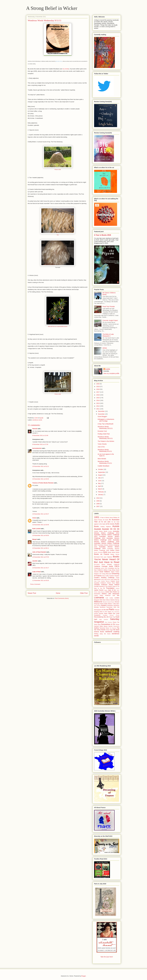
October (101, 469)
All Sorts (106, 520)
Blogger (84, 976)
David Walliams (105, 572)
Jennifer (35, 561)
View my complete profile (111, 373)
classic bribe (104, 568)
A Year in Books (105, 518)
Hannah (35, 429)
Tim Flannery (113, 628)
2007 (98, 506)
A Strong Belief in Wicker (52, 8)
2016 (98, 395)
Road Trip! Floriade (109, 307)
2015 (98, 398)
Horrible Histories (99, 586)
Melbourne (98, 602)
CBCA (117, 566)
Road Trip (112, 617)
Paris (111, 609)
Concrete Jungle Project (110, 320)
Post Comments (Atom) (62, 598)
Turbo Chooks (102, 444)
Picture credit (58, 170)
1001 (97, 517)
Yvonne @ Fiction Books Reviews (43, 483)
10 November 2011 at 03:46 (41, 525)
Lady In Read (36, 572)
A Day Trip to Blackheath (106, 424)
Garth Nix (116, 579)
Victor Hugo (109, 630)
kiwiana (104, 594)
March (100, 489)
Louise (108, 369)
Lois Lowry (109, 598)
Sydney (97, 628)
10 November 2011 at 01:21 (41, 466)
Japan (106, 590)
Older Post (84, 593)
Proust (96, 614)
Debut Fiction (115, 572)
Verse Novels (101, 630)
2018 (98, 389)
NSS (115, 607)
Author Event (115, 550)
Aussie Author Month (101, 531)
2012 (98, 406)
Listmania (99, 598)
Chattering (97, 568)
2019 (98, 387)
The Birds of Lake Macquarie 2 (108, 335)
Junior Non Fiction (111, 592)
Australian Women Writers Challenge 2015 (107, 539)
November (101, 414)
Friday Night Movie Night (107, 579)
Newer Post (32, 593)
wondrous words (37, 420)
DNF (101, 574)
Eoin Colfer (106, 576)
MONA (105, 348)
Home (58, 593)
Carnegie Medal (107, 566)
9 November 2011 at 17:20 (40, 444)
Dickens (96, 574)
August (100, 475)
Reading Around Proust (111, 615)
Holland (117, 585)
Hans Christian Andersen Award (107, 584)
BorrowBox (97, 565)
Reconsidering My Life (101, 617)
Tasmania (102, 628)
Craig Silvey (112, 570)
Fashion (112, 576)
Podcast (117, 610)
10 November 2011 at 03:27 (41, 514)
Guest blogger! (102, 416)
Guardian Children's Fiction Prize (104, 583)
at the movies (110, 524)
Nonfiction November (106, 607)
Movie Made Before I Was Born (110, 604)
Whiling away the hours (102, 634)
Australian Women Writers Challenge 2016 (107, 541)
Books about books (114, 552)
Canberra (97, 566)
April (100, 486)
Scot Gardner (108, 622)
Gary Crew (97, 581)
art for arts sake (104, 522)
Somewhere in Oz (108, 624)
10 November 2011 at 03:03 (41, 479)
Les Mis (116, 595)
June (100, 481)
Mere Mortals (102, 459)
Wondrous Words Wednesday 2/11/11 (105, 462)
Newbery (104, 605)
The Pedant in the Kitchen (106, 441)
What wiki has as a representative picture (58, 327)
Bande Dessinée (98, 552)
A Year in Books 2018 (103, 235)
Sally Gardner (104, 619)
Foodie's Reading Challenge (104, 578)
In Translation (109, 588)
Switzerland (116, 626)
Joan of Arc (101, 447)
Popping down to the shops (103, 612)
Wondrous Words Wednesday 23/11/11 (105, 427)
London (117, 598)
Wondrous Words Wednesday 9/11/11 (105, 451)
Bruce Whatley (107, 565)
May (100, 483)
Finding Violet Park (104, 434)
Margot (35, 539)
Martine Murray (115, 600)
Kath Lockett (36, 529)
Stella (101, 626)
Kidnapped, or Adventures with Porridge (106, 420)
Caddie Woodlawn (103, 466)
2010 (98, 498)
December (101, 411)
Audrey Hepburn (106, 527)
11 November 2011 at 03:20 (41, 580)
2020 (98, 384)
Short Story (97, 624)
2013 (98, 403)
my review (66, 69)
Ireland (117, 588)
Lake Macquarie (114, 594)
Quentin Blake (103, 614)
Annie (34, 518)
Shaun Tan (116, 622)
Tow (58, 235)
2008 (98, 504)
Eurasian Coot (102, 431)
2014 (98, 400)
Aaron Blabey (113, 518)
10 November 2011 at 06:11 (41, 548)
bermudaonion (37, 448)
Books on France (102, 554)
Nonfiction (110, 605)
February (101, 492)
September (102, 472)
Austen (110, 531)
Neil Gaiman (97, 605)
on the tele (105, 610)
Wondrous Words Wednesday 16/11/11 (105, 438)
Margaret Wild (98, 600)
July (99, 478)
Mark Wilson (106, 600)
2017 (98, 392)
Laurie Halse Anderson (102, 595)
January (101, 495)
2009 (98, 501)
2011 (98, 409)
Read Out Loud (114, 613)
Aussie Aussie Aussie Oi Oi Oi (107, 528)
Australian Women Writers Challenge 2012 (107, 532)
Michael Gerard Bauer (109, 602)
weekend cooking (112, 632)
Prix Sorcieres (116, 612)
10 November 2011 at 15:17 (41, 568)
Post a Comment (35, 584)
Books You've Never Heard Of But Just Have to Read (107, 559)
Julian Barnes (101, 592)
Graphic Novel (115, 581)
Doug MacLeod (107, 574)
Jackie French (99, 590)
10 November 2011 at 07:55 (41, 557)
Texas (107, 628)
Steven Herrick (108, 626)
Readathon (97, 615)
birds (105, 552)
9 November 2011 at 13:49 (40, 435)
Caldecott (117, 565)
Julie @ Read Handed (39, 552)
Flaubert (117, 576)
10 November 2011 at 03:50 (41, 535)
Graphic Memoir (105, 581)
